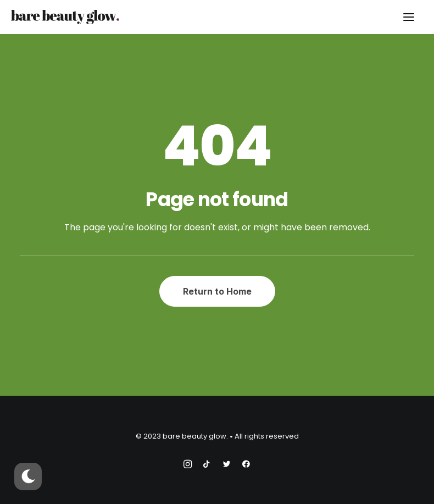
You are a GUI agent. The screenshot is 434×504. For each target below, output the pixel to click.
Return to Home (217, 291)
